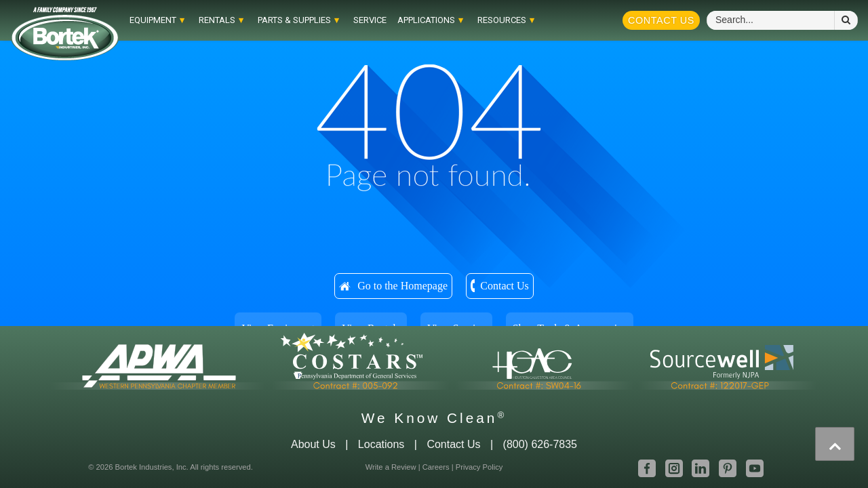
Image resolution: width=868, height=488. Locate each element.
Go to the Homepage (402, 286)
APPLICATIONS (426, 20)
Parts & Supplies (294, 20)
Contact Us (661, 20)
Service (370, 20)
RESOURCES (502, 20)
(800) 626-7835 (540, 444)
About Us (313, 444)
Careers (436, 467)
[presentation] (835, 444)
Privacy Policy (479, 467)
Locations (381, 444)
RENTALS (217, 20)
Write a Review (391, 467)
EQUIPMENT (153, 20)
